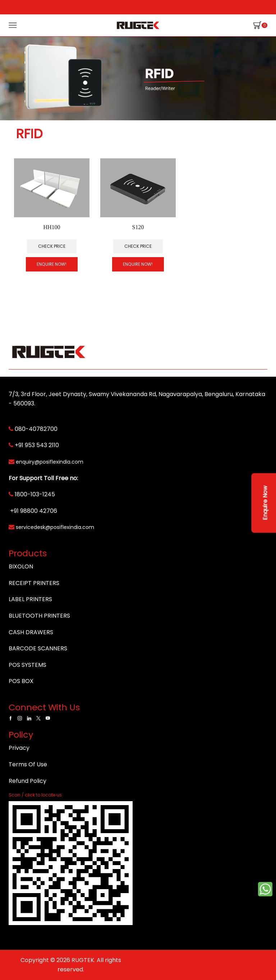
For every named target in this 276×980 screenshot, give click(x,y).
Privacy (19, 748)
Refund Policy (27, 781)
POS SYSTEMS (27, 665)
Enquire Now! (52, 264)
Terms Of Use (28, 764)
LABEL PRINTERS (30, 599)
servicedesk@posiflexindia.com (55, 527)
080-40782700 (36, 429)
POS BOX (21, 681)
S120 (138, 227)
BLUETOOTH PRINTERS (39, 616)
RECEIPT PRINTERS (34, 583)
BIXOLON (21, 566)
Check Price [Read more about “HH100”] (52, 246)
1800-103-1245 (35, 494)
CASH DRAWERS (31, 632)
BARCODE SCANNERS (38, 648)
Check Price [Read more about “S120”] (138, 246)
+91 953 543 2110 (37, 445)
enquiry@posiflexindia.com (50, 462)
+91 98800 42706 (34, 511)
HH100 (52, 227)
